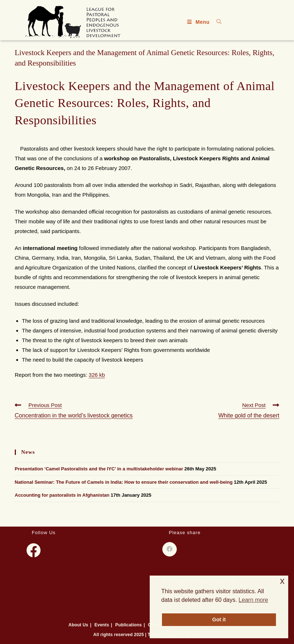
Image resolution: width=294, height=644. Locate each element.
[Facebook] (34, 550)
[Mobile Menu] (199, 22)
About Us (78, 625)
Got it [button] (219, 620)
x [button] (282, 581)
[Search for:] (216, 22)
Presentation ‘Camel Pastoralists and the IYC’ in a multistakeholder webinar (99, 469)
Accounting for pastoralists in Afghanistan (62, 495)
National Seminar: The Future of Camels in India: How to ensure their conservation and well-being (124, 482)
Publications (128, 625)
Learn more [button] (253, 600)
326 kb (97, 375)
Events (102, 625)
